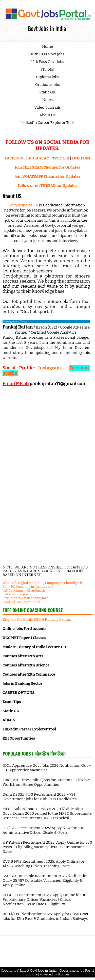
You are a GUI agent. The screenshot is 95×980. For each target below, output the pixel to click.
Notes (48, 100)
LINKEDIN (81, 158)
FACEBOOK (15, 158)
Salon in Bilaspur (15, 594)
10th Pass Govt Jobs (48, 54)
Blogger (64, 974)
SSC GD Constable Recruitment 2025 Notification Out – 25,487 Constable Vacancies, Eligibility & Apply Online (46, 880)
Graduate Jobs (48, 85)
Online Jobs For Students (25, 629)
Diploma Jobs (48, 77)
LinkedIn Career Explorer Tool (48, 123)
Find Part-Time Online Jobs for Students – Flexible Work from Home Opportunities (46, 782)
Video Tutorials (48, 107)
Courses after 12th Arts (23, 656)
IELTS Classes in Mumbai (21, 602)
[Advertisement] (46, 432)
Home (48, 46)
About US (12, 196)
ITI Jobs (48, 69)
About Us (48, 115)
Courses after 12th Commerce (29, 674)
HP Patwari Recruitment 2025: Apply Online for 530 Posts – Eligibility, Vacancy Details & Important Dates (47, 847)
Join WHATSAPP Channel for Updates (47, 176)
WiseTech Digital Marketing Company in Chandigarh (42, 583)
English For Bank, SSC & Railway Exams (37, 619)
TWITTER (61, 158)
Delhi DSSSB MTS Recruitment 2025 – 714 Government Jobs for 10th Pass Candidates (40, 797)
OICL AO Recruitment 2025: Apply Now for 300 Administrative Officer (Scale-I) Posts (43, 830)
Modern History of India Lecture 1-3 (34, 647)
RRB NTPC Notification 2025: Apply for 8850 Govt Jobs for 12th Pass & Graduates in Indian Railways (45, 916)
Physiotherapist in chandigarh (25, 598)
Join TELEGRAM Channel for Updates (48, 167)
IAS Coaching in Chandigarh (24, 590)
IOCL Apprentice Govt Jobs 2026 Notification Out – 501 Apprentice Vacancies (47, 768)
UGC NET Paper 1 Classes (24, 638)
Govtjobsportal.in (23, 205)
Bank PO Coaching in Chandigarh (28, 587)
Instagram (50, 368)
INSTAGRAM (39, 158)
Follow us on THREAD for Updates (47, 186)
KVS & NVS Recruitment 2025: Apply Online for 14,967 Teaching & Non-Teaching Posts (43, 864)
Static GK (48, 92)
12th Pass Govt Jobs (48, 62)
